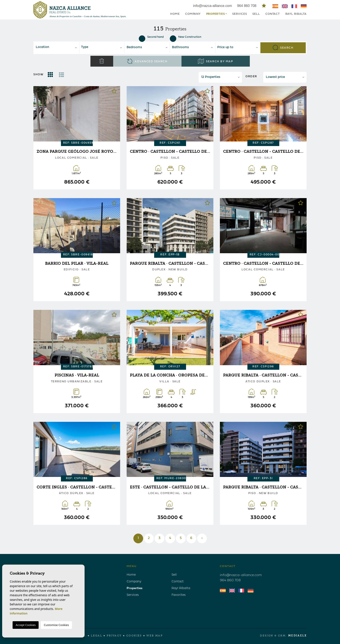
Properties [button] (216, 14)
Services (239, 14)
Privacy (114, 636)
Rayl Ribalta (296, 14)
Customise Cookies (56, 625)
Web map (155, 636)
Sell (256, 14)
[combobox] (57, 48)
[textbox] (58, 47)
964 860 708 (247, 6)
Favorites (179, 595)
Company (193, 14)
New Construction (186, 37)
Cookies (134, 636)
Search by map (215, 61)
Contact (272, 14)
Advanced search (147, 61)
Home (175, 14)
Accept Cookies (26, 625)
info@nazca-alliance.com (213, 6)
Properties (135, 588)
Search (283, 48)
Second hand (151, 37)
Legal (96, 636)
